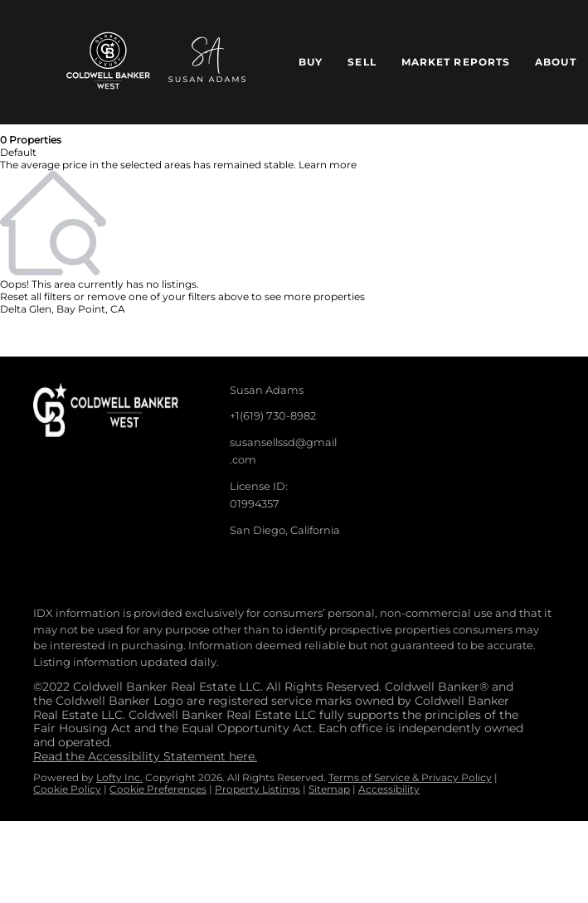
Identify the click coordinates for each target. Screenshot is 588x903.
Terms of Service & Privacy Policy (410, 777)
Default (18, 152)
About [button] (556, 62)
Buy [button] (311, 62)
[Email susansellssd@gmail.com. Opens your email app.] (279, 451)
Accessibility (389, 789)
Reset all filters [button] (36, 296)
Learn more (328, 165)
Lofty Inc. (119, 777)
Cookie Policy (67, 789)
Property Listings (258, 789)
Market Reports (456, 62)
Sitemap (329, 789)
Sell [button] (362, 62)
